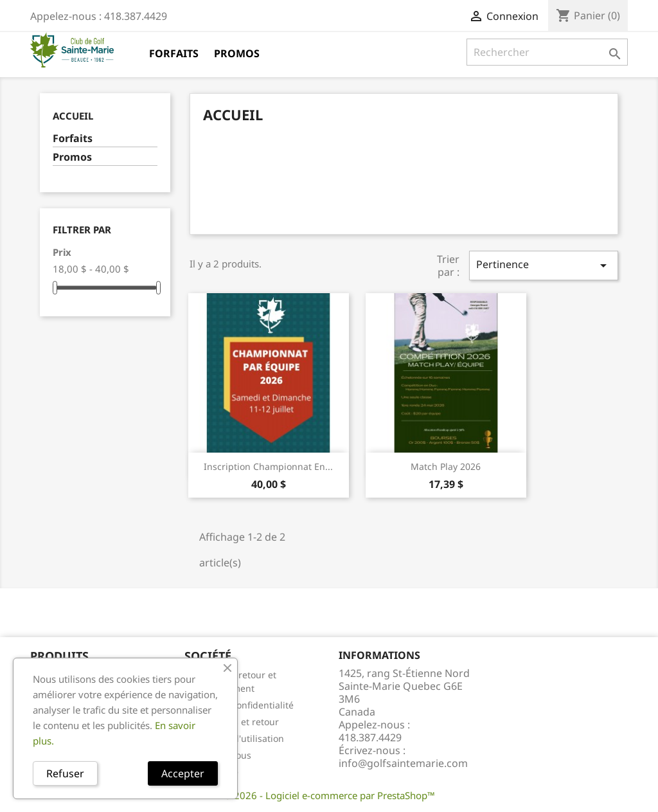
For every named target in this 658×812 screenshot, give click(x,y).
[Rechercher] (547, 52)
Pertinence (544, 265)
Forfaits (174, 53)
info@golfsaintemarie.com (403, 763)
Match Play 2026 (446, 466)
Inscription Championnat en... (268, 466)
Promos (237, 53)
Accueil (73, 116)
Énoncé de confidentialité (239, 705)
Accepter (183, 773)
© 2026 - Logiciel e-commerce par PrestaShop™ (329, 795)
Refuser (65, 773)
